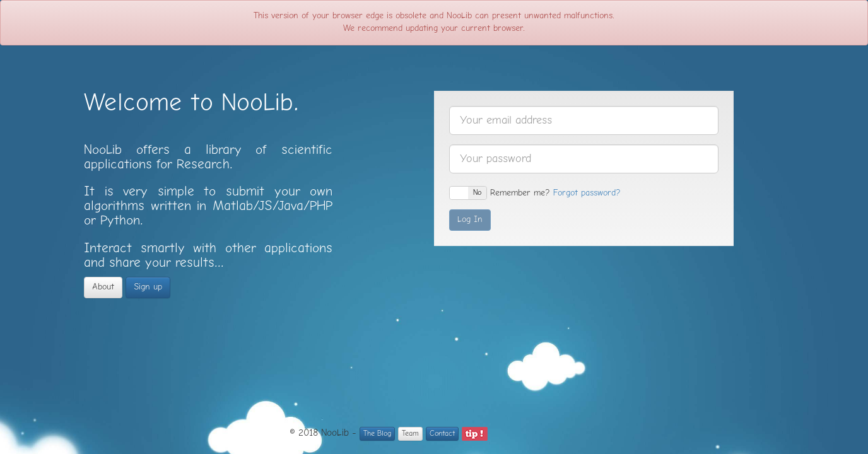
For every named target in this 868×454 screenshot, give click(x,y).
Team (410, 434)
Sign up (148, 287)
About (103, 287)
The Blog (377, 434)
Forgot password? (587, 193)
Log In (470, 220)
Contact (442, 434)
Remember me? (500, 193)
